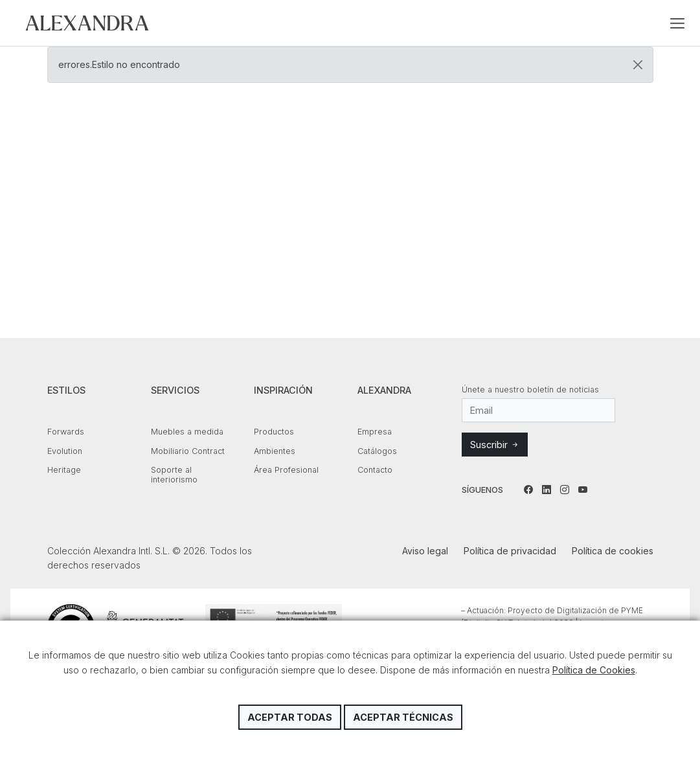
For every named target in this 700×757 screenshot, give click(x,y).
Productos (274, 432)
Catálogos (377, 451)
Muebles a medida (187, 432)
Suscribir (495, 445)
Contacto (375, 470)
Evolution (65, 451)
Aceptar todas (290, 717)
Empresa (375, 432)
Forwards (66, 432)
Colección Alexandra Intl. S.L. (87, 23)
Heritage (64, 470)
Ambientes (275, 451)
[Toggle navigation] (677, 23)
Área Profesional (286, 470)
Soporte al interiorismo (174, 475)
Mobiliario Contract (188, 451)
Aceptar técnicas (403, 717)
